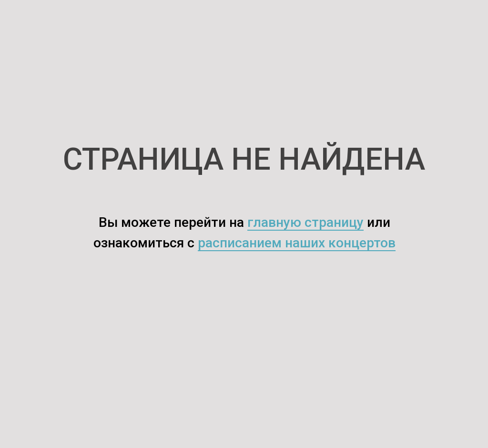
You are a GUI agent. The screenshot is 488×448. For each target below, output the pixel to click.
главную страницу (305, 222)
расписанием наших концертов (297, 243)
